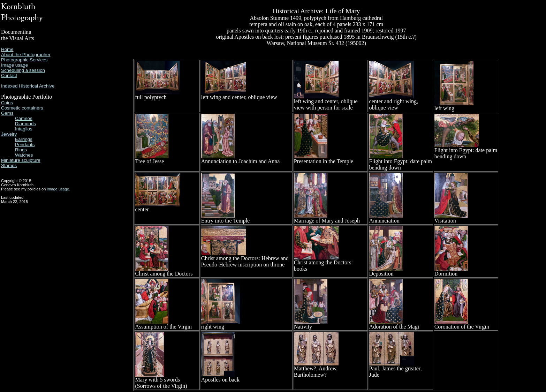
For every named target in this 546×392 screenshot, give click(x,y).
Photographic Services (24, 60)
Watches (24, 155)
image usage (58, 189)
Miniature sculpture (21, 160)
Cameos (24, 118)
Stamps (9, 165)
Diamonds (25, 124)
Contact (9, 76)
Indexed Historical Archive (28, 86)
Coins (7, 103)
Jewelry (9, 134)
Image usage (14, 65)
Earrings (24, 139)
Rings (21, 150)
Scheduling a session (23, 70)
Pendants (25, 145)
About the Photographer (26, 55)
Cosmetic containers (22, 108)
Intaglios (24, 129)
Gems (7, 113)
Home (7, 49)
